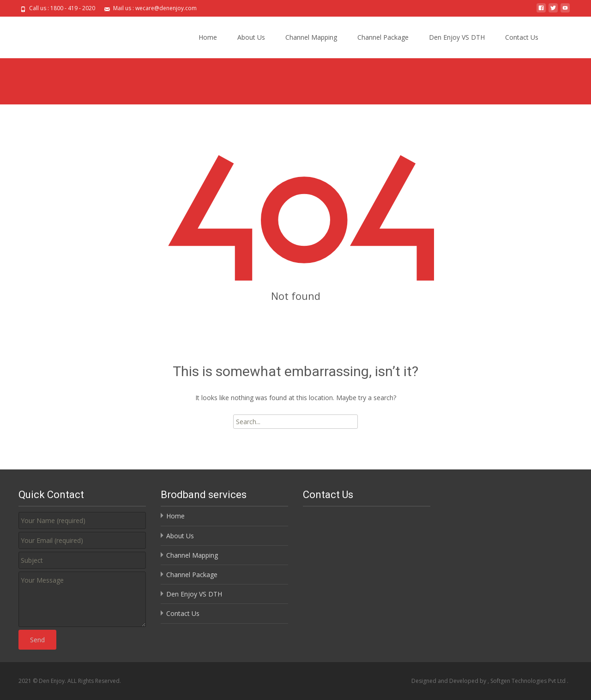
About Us (251, 37)
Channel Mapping (311, 37)
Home (208, 37)
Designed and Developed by (449, 681)
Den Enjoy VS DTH (457, 37)
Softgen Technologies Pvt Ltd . (529, 681)
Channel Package (383, 37)
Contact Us (522, 37)
